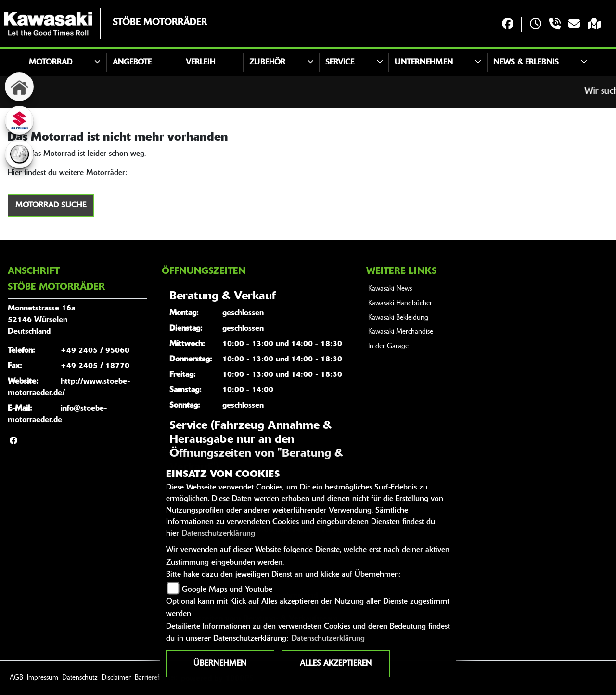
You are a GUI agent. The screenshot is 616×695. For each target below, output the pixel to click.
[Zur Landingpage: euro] (19, 154)
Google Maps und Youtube (227, 590)
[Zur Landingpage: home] (19, 87)
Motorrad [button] (51, 63)
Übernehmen (220, 664)
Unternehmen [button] (424, 63)
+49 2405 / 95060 (95, 351)
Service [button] (340, 63)
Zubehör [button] (267, 63)
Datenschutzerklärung (218, 534)
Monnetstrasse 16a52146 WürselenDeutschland (41, 320)
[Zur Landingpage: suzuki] (19, 120)
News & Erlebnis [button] (526, 63)
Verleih (200, 63)
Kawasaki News (390, 289)
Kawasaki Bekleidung (398, 318)
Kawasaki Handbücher (400, 303)
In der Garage (388, 346)
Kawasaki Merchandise (401, 332)
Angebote (132, 63)
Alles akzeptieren (336, 664)
